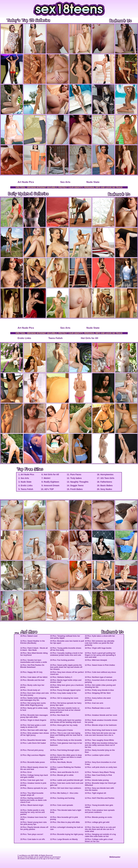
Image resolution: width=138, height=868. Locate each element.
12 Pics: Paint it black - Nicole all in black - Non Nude (34, 649)
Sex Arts (65, 182)
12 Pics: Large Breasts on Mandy (64, 839)
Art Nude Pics (26, 182)
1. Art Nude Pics (26, 474)
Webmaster (115, 857)
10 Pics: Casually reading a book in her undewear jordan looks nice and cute (66, 654)
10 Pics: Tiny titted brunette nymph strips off (32, 794)
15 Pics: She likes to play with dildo (65, 822)
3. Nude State (25, 482)
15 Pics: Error (26, 772)
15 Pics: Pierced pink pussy (32, 750)
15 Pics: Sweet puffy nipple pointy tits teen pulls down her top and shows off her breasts (66, 667)
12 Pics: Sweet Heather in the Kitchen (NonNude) (33, 642)
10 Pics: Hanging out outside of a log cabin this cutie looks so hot (100, 835)
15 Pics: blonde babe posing (97, 780)
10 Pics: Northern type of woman (99, 677)
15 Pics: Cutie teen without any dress (100, 672)
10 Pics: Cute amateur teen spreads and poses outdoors (100, 811)
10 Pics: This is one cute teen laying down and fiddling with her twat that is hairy (66, 735)
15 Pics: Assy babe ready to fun (63, 693)
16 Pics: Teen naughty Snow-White (99, 740)
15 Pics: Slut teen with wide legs (34, 730)
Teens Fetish (56, 338)
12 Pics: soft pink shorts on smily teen (101, 767)
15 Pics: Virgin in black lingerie (33, 720)
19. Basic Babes (105, 485)
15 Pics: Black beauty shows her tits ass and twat (34, 768)
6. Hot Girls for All (50, 474)
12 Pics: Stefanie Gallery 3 (61, 677)
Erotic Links (24, 338)
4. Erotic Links (25, 485)
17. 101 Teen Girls (106, 478)
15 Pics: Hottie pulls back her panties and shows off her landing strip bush (66, 721)
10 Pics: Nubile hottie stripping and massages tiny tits (33, 699)
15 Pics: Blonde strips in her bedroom (101, 725)
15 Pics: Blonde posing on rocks (98, 817)
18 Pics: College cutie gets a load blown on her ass (99, 840)
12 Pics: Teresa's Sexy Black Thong (100, 772)
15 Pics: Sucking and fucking (62, 798)
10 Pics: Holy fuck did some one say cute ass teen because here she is (100, 734)
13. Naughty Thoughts (78, 482)
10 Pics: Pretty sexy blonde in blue (99, 690)
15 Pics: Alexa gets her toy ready (64, 725)
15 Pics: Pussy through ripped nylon (65, 690)
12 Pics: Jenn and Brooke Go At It (64, 772)
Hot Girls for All (90, 338)
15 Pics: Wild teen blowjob (96, 660)
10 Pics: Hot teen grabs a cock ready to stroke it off (33, 726)
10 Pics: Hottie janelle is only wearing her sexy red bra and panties (32, 812)
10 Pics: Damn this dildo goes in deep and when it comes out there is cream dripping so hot (66, 757)
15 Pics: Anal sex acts (94, 703)
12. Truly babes (74, 478)
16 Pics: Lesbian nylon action (97, 755)
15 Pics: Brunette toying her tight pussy (67, 834)
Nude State (93, 182)
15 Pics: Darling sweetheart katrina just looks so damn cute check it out (33, 800)
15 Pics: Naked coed (29, 636)
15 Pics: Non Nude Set (59, 715)
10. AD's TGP (47, 489)
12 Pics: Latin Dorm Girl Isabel (33, 743)
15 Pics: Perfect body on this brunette (66, 740)
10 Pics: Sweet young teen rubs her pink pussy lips (33, 823)
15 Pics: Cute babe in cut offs (33, 839)
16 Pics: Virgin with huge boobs (98, 648)
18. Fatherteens (104, 482)
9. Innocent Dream (50, 485)
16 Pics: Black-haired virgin (32, 805)
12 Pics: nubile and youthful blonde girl (67, 780)
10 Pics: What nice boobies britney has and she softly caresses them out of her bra (101, 745)
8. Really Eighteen (50, 482)
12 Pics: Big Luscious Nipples (33, 755)
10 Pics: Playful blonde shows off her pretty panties (34, 828)
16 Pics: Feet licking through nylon (65, 750)
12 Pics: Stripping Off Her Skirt (98, 693)
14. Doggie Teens (75, 485)
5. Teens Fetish (26, 489)
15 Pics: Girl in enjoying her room (64, 698)
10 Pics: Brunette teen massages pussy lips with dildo (34, 716)
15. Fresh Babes (75, 489)
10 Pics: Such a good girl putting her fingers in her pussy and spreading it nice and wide (100, 655)
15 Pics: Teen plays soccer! (32, 834)
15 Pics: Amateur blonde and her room (101, 715)
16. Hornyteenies (105, 474)
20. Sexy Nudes (104, 489)
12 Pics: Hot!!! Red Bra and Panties (100, 798)
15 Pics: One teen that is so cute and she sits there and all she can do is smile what (100, 829)
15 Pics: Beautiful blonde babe (33, 740)
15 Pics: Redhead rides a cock (97, 708)
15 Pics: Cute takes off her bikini (34, 677)
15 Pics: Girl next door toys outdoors (66, 788)
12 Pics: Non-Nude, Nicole (61, 762)
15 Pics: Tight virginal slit (95, 793)
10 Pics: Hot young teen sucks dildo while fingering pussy (33, 704)
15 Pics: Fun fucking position (62, 660)
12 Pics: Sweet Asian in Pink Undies (100, 665)
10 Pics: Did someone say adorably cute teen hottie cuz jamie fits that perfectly (100, 643)
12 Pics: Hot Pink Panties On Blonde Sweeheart (32, 666)
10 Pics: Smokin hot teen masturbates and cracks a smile (34, 661)
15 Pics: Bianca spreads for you (34, 788)
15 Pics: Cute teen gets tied (32, 780)
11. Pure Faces (74, 474)
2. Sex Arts (23, 478)
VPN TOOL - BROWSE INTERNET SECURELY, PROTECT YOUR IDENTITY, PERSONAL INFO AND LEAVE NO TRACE (69, 187)
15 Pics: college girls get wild (97, 822)
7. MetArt (46, 478)
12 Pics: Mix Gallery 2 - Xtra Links (64, 793)
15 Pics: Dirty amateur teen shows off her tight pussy (35, 734)
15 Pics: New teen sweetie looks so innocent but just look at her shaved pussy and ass (65, 710)
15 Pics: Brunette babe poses (33, 762)
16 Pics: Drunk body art (30, 690)
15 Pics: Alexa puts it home (61, 730)
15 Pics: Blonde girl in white (62, 775)
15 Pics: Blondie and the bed (32, 680)
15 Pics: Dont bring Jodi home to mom (101, 730)
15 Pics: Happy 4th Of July (31, 672)
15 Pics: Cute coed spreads (62, 805)
